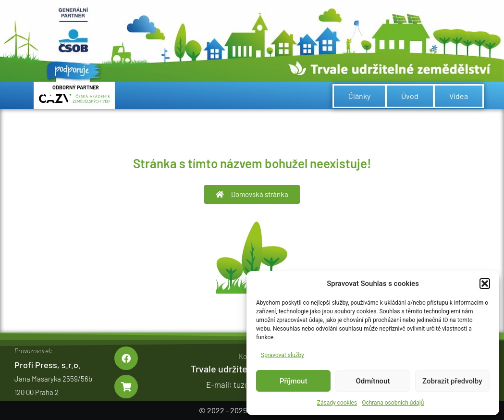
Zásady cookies (337, 403)
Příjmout (293, 381)
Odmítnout (373, 381)
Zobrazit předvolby (452, 381)
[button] (485, 284)
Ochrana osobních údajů (393, 403)
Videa (459, 96)
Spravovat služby (283, 355)
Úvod (410, 96)
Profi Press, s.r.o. (48, 365)
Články (359, 96)
